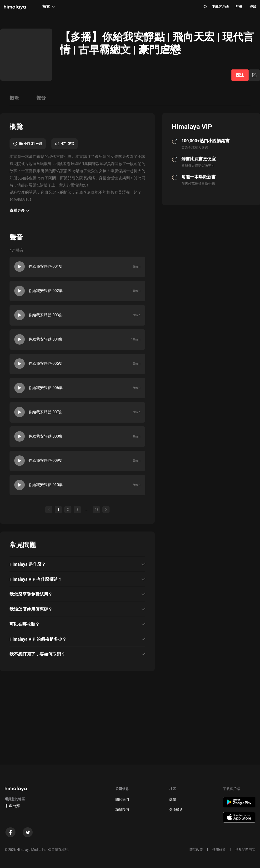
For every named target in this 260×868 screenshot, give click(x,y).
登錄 (253, 7)
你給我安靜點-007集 (46, 412)
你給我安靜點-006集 (46, 388)
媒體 (173, 799)
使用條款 (219, 850)
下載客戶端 (220, 7)
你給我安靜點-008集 (46, 436)
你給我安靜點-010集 (46, 485)
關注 (240, 75)
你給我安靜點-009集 (46, 461)
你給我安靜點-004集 (46, 339)
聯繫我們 (122, 810)
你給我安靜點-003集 (46, 315)
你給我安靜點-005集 (46, 363)
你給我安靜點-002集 (46, 291)
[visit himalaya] (15, 7)
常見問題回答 (245, 850)
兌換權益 (176, 810)
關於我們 (122, 799)
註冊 (239, 7)
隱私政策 (196, 850)
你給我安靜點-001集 (46, 266)
